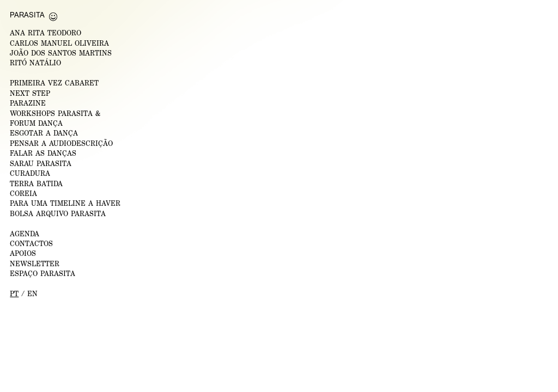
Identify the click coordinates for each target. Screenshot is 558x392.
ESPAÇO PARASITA (43, 274)
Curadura (30, 173)
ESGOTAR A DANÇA (44, 133)
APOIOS (23, 253)
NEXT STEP (30, 93)
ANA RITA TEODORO (46, 33)
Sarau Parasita (41, 164)
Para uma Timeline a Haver (65, 203)
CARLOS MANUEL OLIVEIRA (59, 43)
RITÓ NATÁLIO (35, 63)
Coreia (23, 194)
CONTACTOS (31, 244)
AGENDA (25, 234)
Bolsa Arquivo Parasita (58, 214)
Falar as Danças (43, 153)
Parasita (27, 15)
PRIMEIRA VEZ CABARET (54, 83)
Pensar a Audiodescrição (61, 143)
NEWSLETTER (35, 264)
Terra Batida (36, 184)
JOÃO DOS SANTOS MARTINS (61, 53)
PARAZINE (28, 103)
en (32, 294)
